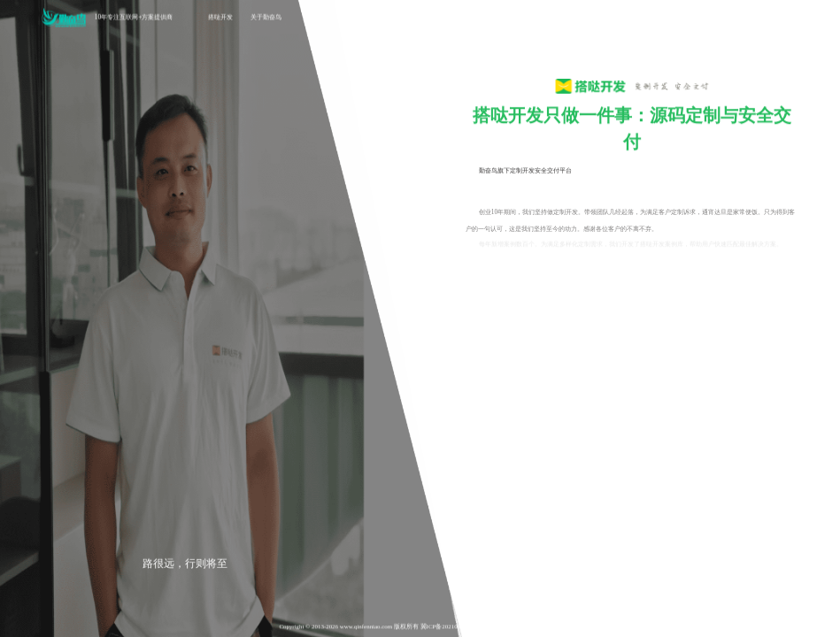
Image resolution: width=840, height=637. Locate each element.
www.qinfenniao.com (366, 627)
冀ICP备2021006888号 (450, 627)
